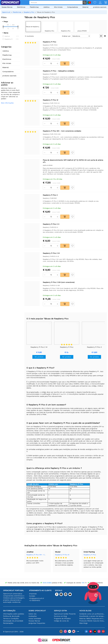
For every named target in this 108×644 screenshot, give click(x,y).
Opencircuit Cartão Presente (65, 614)
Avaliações (33, 616)
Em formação (9, 611)
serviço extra (60, 611)
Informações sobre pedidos (14, 614)
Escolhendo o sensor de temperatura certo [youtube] (92, 616)
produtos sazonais (100, 7)
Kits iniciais (58, 7)
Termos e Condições (11, 619)
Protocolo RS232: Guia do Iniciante (92, 621)
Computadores (73, 7)
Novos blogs (85, 611)
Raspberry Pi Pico (90, 555)
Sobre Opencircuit (37, 611)
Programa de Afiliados (62, 619)
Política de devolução (11, 616)
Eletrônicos (21, 7)
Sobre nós (32, 614)
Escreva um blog (60, 616)
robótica (46, 7)
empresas (33, 594)
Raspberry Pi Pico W (62, 555)
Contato (32, 596)
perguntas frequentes (37, 623)
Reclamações (8, 623)
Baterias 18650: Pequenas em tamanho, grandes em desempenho (92, 619)
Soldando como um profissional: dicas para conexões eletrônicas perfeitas (92, 614)
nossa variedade (35, 619)
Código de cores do (61, 621)
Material (85, 7)
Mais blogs (83, 623)
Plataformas (34, 7)
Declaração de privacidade (13, 621)
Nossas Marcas (7, 7)
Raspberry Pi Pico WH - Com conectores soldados (36, 555)
